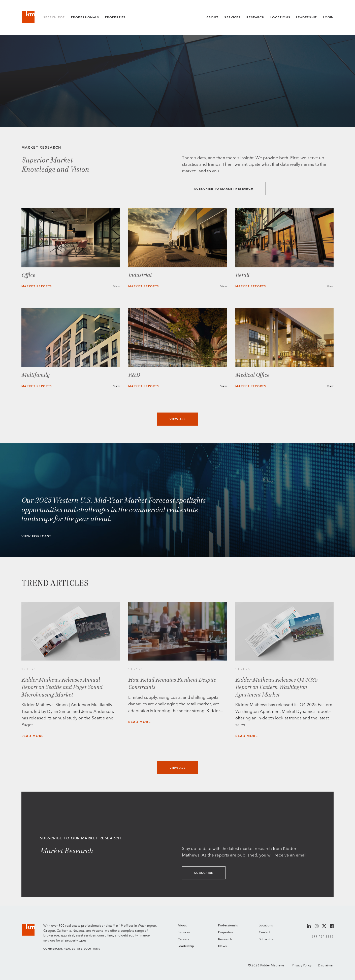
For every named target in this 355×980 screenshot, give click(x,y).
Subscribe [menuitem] (266, 939)
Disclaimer (326, 965)
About (212, 17)
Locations (280, 17)
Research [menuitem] (225, 939)
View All (177, 419)
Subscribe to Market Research (224, 189)
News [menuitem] (222, 946)
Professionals (85, 17)
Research (255, 17)
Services (232, 17)
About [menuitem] (182, 926)
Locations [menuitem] (266, 926)
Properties (116, 17)
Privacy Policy (302, 965)
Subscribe (204, 873)
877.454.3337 (322, 936)
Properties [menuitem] (226, 932)
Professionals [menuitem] (228, 926)
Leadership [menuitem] (186, 946)
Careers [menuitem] (183, 939)
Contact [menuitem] (265, 932)
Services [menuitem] (184, 932)
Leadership (306, 17)
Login (328, 17)
